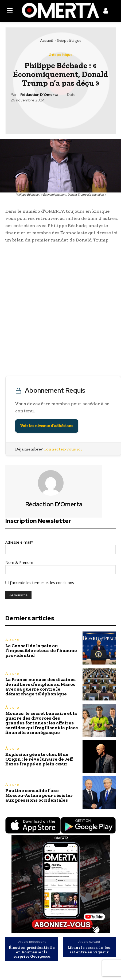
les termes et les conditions (50, 583)
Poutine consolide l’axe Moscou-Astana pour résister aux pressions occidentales (39, 795)
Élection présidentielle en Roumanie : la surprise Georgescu (32, 952)
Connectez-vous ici (63, 449)
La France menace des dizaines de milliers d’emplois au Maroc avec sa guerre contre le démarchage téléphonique (40, 687)
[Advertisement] (60, 311)
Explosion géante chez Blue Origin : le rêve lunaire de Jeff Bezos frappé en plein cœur (39, 759)
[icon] (106, 12)
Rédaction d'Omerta (39, 95)
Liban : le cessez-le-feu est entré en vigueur (89, 950)
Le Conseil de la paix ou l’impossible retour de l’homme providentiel (41, 650)
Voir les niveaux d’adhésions (47, 426)
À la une (12, 640)
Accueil (47, 40)
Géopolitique (69, 40)
